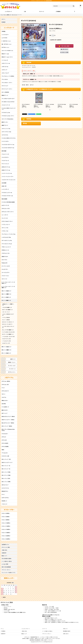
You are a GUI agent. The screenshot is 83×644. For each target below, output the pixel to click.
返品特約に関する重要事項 (55, 40)
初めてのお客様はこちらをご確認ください (17, 612)
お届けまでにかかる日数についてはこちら (51, 615)
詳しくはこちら (12, 610)
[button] (75, 12)
